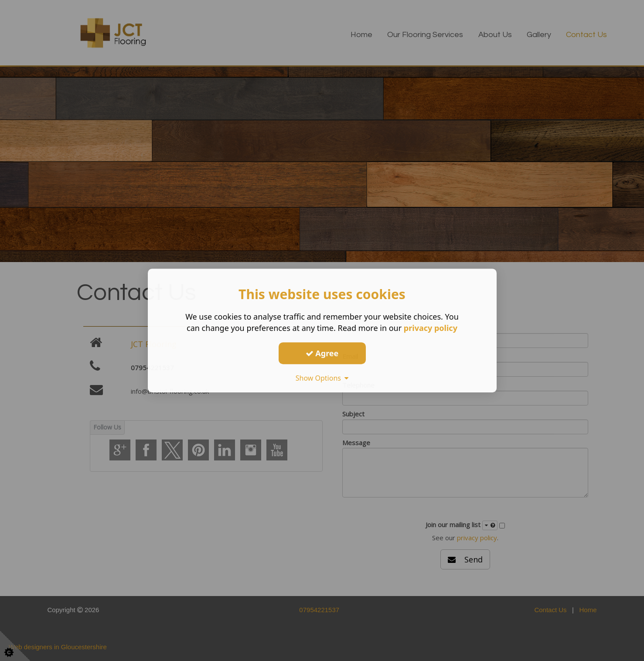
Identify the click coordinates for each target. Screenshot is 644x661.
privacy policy (431, 328)
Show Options (322, 378)
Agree (322, 353)
